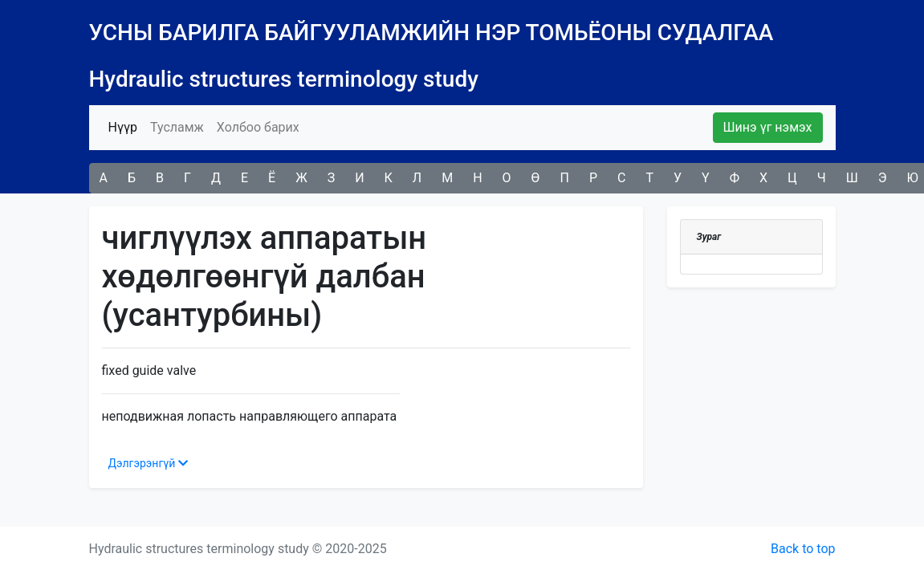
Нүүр (126, 126)
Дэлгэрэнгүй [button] (148, 463)
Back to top (803, 549)
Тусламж (177, 127)
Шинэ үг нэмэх (768, 127)
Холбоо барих (258, 127)
